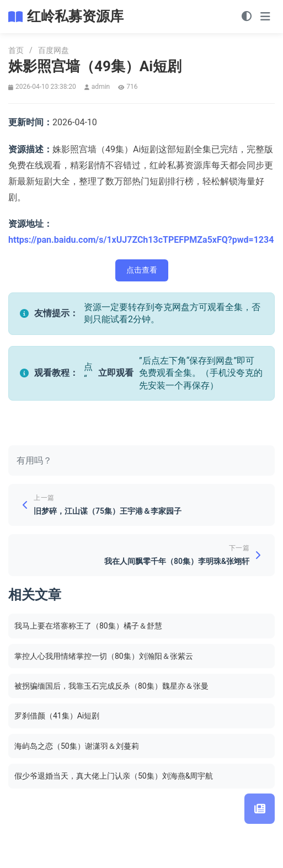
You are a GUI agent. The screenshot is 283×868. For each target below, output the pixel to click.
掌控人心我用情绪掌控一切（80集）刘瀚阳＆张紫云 (104, 656)
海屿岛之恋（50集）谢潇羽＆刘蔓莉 (77, 746)
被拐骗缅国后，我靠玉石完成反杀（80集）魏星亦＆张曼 (111, 686)
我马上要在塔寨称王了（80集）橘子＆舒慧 (88, 626)
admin (101, 87)
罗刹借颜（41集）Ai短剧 (57, 716)
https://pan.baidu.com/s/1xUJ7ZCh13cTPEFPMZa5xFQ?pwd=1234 (141, 240)
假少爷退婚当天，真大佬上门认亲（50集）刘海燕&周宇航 (114, 776)
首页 (16, 50)
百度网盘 (54, 50)
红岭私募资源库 (75, 16)
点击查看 (142, 270)
